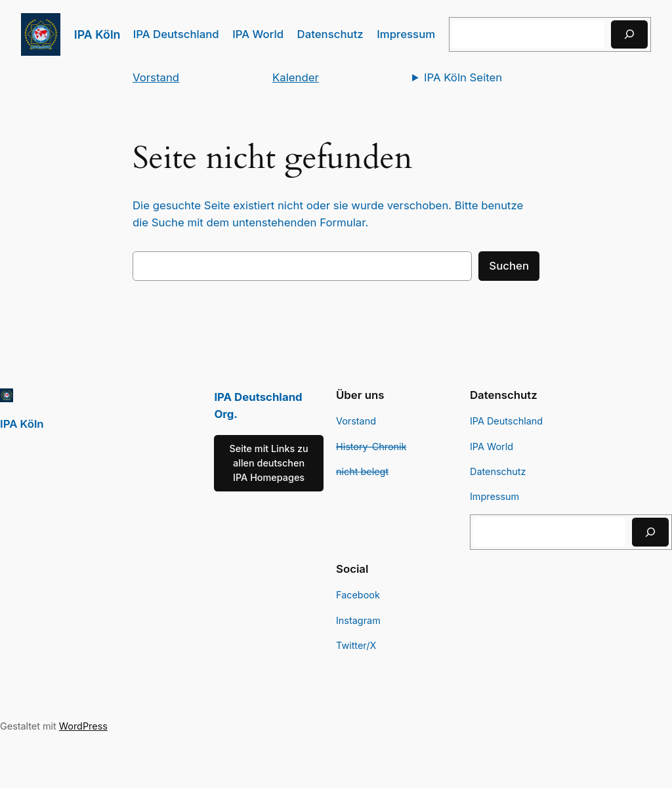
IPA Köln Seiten (463, 77)
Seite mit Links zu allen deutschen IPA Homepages (268, 463)
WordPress (83, 726)
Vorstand (156, 77)
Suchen (509, 266)
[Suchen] (629, 34)
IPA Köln (97, 34)
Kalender (296, 77)
